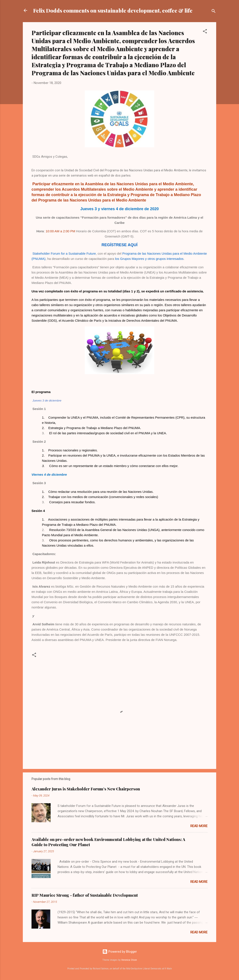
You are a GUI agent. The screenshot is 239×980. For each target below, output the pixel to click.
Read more (199, 826)
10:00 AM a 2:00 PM (60, 231)
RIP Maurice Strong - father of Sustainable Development (85, 895)
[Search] (214, 12)
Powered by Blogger (120, 952)
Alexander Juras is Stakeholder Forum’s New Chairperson (86, 789)
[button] (205, 32)
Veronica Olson (129, 960)
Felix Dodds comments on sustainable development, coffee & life (113, 10)
